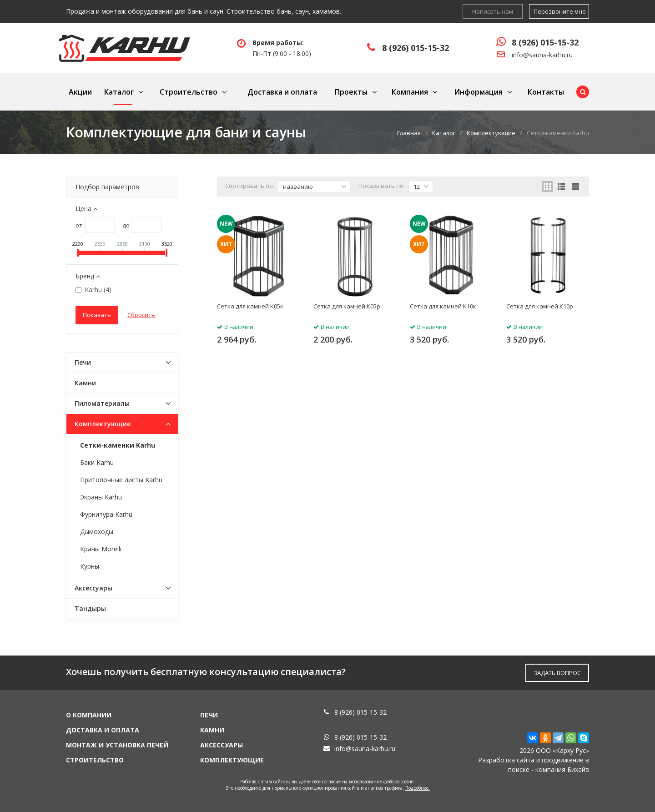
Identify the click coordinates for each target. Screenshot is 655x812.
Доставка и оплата (282, 92)
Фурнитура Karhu (106, 514)
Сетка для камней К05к (250, 306)
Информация (478, 92)
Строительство (189, 92)
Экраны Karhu (101, 497)
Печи (83, 362)
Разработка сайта (506, 760)
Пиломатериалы (102, 403)
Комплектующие (491, 133)
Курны (90, 566)
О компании (89, 715)
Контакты (546, 92)
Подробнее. (418, 788)
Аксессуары (93, 588)
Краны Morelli (101, 549)
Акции (80, 92)
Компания (410, 92)
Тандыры (90, 608)
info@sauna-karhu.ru (542, 55)
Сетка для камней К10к (443, 306)
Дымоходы (97, 532)
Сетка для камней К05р (347, 306)
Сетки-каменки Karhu (118, 445)
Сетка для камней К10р (540, 306)
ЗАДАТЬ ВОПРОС (557, 673)
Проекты (351, 92)
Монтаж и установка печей (117, 745)
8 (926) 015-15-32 (416, 48)
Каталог (119, 92)
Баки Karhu (97, 462)
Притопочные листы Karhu (121, 480)
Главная (409, 133)
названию (315, 187)
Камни (85, 383)
